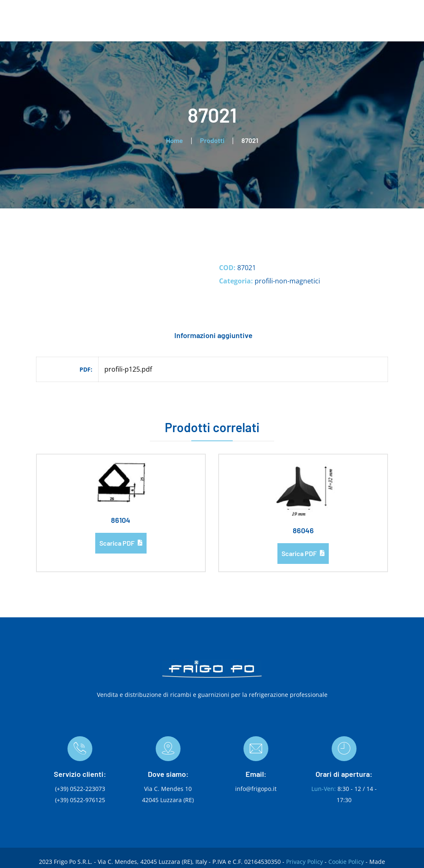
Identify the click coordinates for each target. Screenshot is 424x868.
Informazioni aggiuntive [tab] (213, 335)
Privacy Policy (305, 862)
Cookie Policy (346, 862)
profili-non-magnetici (287, 281)
